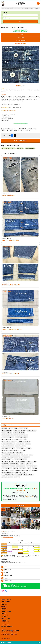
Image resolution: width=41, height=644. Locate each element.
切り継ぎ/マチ (30, 464)
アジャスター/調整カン (7, 431)
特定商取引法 (7, 578)
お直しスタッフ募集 (8, 575)
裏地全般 (4, 477)
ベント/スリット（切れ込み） (8, 453)
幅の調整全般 (23, 468)
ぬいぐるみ (28, 444)
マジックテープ (6, 457)
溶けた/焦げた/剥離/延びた (8, 473)
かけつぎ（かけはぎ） (7, 433)
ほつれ (31, 455)
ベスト (16, 451)
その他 (17, 439)
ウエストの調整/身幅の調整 (19, 431)
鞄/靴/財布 (17, 477)
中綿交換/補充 (5, 464)
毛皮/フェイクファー (26, 470)
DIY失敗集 (5, 428)
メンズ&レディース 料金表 (21, 41)
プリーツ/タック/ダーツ (7, 451)
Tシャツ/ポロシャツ (13, 428)
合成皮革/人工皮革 (21, 466)
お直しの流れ (5, 605)
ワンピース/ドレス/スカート (8, 462)
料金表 (4, 603)
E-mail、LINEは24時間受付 (8, 537)
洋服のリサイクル (8, 570)
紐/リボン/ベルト (24, 473)
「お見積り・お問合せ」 (29, 497)
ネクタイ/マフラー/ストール (8, 446)
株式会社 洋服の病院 (20, 3)
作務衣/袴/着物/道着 (15, 464)
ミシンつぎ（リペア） (16, 457)
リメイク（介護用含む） (7, 459)
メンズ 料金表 (20, 35)
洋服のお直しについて (7, 600)
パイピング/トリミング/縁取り (9, 448)
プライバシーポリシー (8, 581)
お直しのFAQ (5, 608)
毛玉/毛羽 (18, 470)
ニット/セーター (20, 444)
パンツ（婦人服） (20, 448)
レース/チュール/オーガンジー (21, 459)
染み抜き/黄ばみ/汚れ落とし (8, 470)
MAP (18, 631)
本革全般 (35, 468)
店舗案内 (4, 610)
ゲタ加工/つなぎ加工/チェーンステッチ (10, 435)
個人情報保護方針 (6, 622)
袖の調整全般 (19, 475)
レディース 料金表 (20, 38)
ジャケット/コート (24, 435)
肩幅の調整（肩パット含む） (8, 475)
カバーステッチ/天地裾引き (19, 433)
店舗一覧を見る (37, 530)
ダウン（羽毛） (23, 439)
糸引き (17, 473)
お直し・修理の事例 (10, 8)
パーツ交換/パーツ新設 (21, 446)
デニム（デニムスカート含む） (19, 8)
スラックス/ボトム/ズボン (8, 439)
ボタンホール (20, 148)
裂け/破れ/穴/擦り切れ (30, 148)
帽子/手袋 (16, 468)
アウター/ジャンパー (24, 428)
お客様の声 (4, 606)
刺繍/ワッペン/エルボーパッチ (9, 466)
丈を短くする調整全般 (20, 462)
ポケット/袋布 (19, 453)
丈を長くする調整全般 (32, 462)
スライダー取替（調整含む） (22, 437)
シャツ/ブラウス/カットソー (8, 437)
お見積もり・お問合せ (7, 612)
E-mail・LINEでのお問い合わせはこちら (9, 634)
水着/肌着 (35, 470)
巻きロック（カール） (7, 468)
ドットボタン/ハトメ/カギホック (24, 442)
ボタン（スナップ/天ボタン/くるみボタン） (11, 455)
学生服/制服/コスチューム (32, 466)
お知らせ (6, 567)
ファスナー (29, 448)
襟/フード (11, 477)
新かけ (29, 468)
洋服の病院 (4, 8)
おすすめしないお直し (32, 431)
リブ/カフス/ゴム (26, 457)
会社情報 (6, 572)
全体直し (23, 464)
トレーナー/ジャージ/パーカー (9, 444)
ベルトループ (22, 451)
